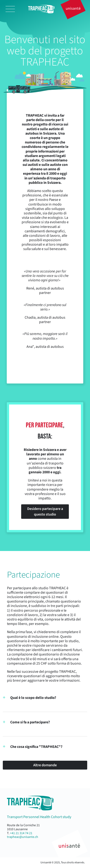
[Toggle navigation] (10, 9)
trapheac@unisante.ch (23, 837)
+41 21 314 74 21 (21, 833)
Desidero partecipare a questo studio (45, 512)
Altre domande (45, 765)
